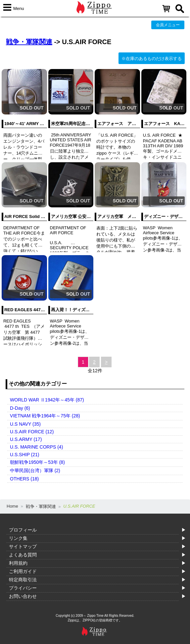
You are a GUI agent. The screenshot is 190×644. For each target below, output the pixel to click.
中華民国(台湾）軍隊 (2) (35, 470)
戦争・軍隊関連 (29, 42)
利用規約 (18, 563)
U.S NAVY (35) (25, 424)
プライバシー (23, 588)
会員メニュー (168, 25)
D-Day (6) (20, 408)
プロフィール (23, 530)
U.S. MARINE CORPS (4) (36, 447)
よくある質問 (23, 555)
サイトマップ (23, 546)
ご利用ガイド (23, 571)
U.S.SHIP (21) (24, 455)
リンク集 (18, 538)
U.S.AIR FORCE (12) (32, 432)
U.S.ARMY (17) (26, 439)
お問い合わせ (23, 596)
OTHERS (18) (24, 479)
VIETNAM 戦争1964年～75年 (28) (45, 416)
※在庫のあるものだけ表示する (152, 59)
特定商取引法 (23, 580)
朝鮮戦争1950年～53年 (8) (37, 462)
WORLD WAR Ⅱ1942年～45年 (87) (47, 400)
